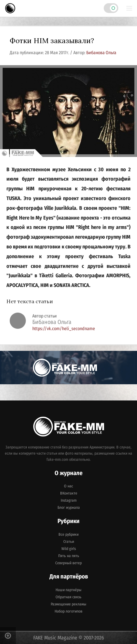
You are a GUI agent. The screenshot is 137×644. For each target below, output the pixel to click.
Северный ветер (68, 563)
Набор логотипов (68, 611)
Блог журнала (69, 507)
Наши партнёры (68, 590)
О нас (68, 486)
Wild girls (69, 549)
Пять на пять (69, 556)
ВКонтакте (69, 493)
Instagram (69, 500)
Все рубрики (68, 534)
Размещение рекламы (68, 604)
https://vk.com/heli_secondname (64, 329)
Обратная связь (68, 597)
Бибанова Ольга (101, 53)
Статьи (69, 542)
